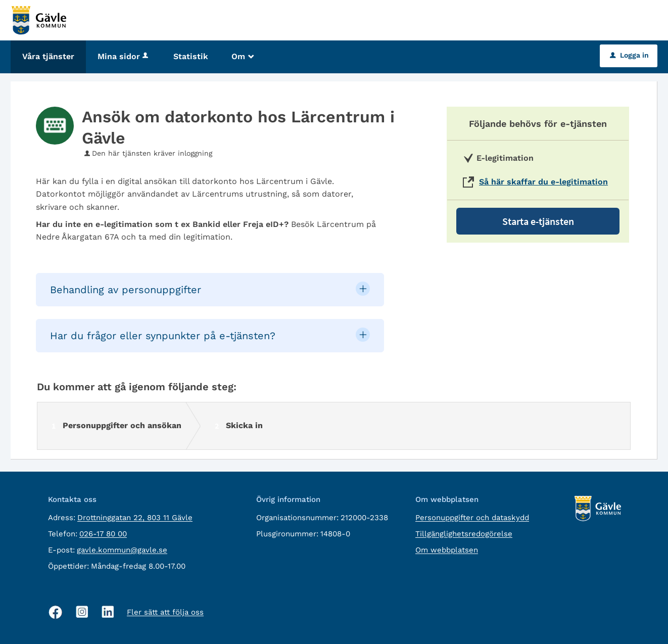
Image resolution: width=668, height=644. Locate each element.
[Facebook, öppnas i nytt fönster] (56, 612)
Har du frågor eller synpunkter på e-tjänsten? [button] (163, 336)
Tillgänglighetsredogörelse (464, 534)
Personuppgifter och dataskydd (472, 518)
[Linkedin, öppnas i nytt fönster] (108, 612)
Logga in (629, 55)
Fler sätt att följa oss (165, 612)
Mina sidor (124, 56)
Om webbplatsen (447, 550)
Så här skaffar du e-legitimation (543, 182)
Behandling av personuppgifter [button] (126, 290)
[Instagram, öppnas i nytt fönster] (82, 612)
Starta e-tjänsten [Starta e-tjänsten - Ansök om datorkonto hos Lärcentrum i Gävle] (538, 221)
